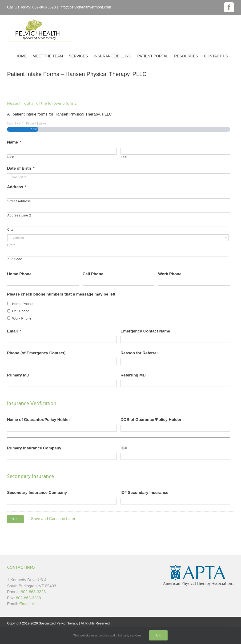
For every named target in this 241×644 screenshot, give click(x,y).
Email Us (27, 604)
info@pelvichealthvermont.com (85, 7)
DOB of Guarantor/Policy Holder (151, 420)
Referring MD (133, 375)
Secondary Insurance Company (37, 493)
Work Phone (170, 274)
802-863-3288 (28, 598)
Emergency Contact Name (145, 331)
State (12, 245)
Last (124, 157)
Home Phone (19, 274)
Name (14, 142)
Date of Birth (21, 168)
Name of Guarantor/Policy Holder (38, 420)
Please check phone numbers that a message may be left (61, 294)
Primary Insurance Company (34, 448)
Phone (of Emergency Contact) (36, 353)
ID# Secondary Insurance (144, 493)
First (11, 157)
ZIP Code (15, 259)
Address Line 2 (19, 215)
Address (17, 187)
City (10, 229)
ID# (124, 448)
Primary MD (18, 375)
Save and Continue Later (53, 519)
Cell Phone (93, 274)
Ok (158, 635)
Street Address (19, 201)
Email (14, 331)
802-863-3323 (33, 592)
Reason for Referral (139, 353)
